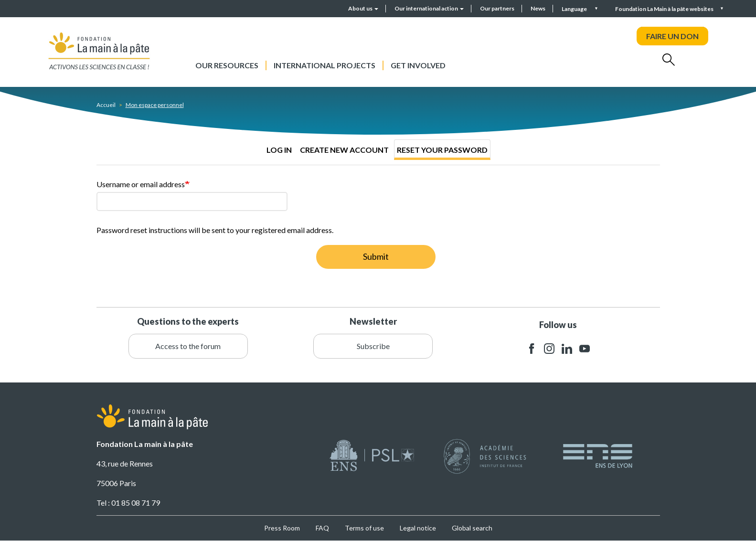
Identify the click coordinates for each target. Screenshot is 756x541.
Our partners (497, 8)
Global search (472, 528)
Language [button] (575, 9)
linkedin (567, 349)
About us (363, 8)
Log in (279, 150)
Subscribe (373, 346)
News (538, 8)
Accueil (106, 105)
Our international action (429, 8)
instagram (549, 349)
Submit (376, 256)
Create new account (344, 150)
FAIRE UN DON (672, 36)
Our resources (227, 65)
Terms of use (364, 528)
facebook (532, 349)
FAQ (322, 528)
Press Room (282, 528)
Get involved (418, 65)
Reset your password (442, 150)
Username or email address (141, 184)
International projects (325, 65)
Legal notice (418, 528)
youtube (585, 349)
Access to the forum (188, 346)
